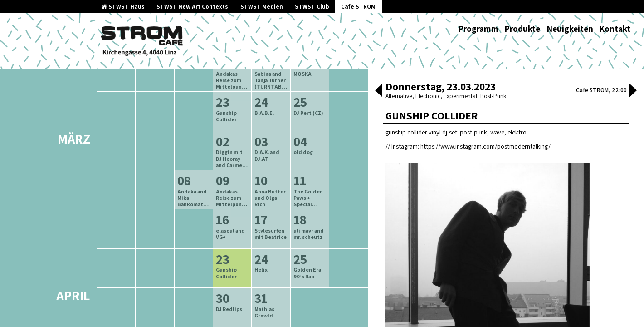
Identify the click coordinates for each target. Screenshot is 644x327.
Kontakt (615, 29)
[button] (379, 91)
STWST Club (312, 7)
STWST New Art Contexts (192, 7)
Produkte (522, 29)
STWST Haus (123, 7)
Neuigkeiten (570, 29)
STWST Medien (262, 7)
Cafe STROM (358, 7)
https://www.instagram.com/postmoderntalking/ (485, 146)
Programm (478, 29)
